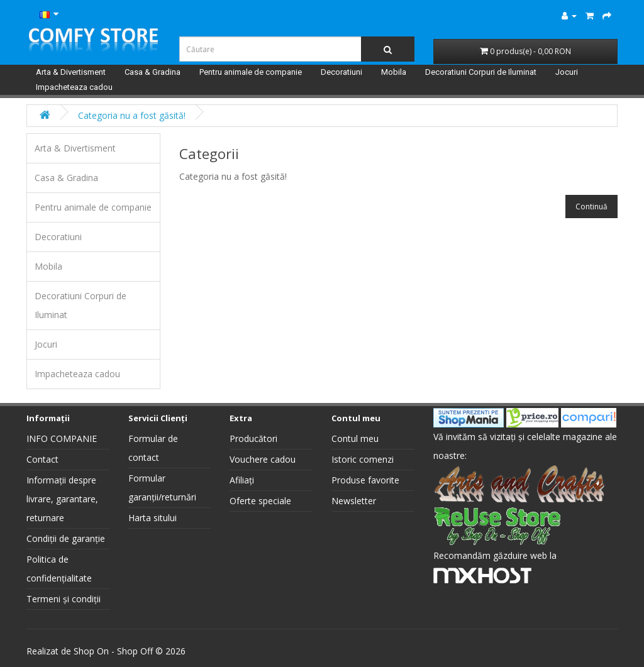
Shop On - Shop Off (113, 651)
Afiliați (242, 480)
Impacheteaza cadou (74, 87)
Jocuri (567, 72)
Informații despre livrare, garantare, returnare (62, 499)
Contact (42, 459)
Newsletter (354, 501)
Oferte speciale (260, 501)
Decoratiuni (341, 72)
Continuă (591, 207)
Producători (253, 438)
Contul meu (355, 438)
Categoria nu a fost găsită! (132, 115)
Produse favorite (365, 480)
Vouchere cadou (263, 459)
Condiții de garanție (66, 538)
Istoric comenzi (363, 459)
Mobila (394, 72)
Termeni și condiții (64, 599)
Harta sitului (153, 518)
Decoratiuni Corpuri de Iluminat (481, 72)
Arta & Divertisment (71, 72)
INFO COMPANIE (62, 438)
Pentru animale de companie (251, 72)
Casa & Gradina (153, 72)
